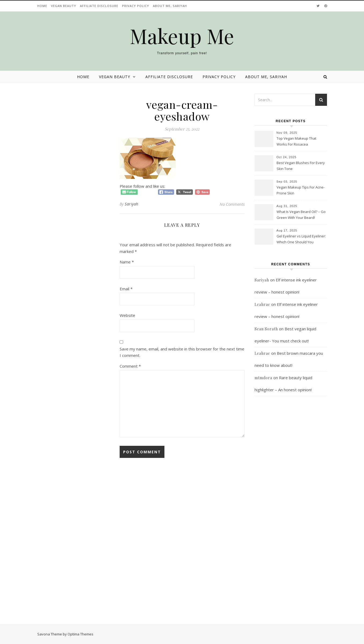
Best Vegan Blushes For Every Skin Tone (301, 166)
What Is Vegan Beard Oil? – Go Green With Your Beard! (301, 215)
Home (42, 6)
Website (127, 315)
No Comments (232, 204)
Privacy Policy (136, 6)
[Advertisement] (291, 511)
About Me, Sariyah (170, 6)
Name (127, 262)
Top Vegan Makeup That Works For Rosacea (296, 141)
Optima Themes (80, 634)
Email (126, 289)
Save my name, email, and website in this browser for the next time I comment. (182, 352)
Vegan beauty (64, 6)
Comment (130, 366)
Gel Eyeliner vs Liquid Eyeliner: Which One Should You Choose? (301, 240)
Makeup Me (182, 36)
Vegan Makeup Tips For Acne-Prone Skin (301, 190)
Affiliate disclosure (99, 6)
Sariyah (132, 204)
